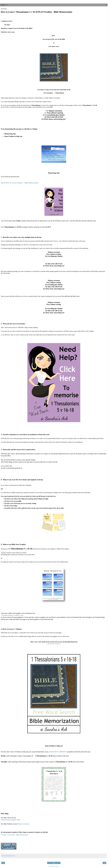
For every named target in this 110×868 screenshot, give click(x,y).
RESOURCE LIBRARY (58, 752)
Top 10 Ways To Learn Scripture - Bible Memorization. (20, 183)
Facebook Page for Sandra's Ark (12, 615)
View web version (54, 866)
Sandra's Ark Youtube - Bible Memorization (15, 835)
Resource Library (23, 824)
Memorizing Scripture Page (11, 820)
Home (54, 863)
